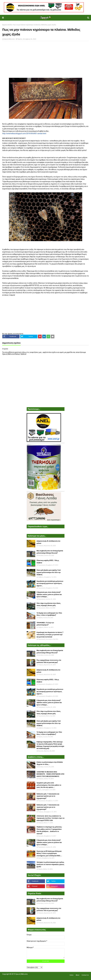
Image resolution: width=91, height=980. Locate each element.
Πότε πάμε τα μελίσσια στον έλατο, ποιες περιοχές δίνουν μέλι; (49, 604)
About (77, 975)
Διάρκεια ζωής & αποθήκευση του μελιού (48, 542)
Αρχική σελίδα (7, 25)
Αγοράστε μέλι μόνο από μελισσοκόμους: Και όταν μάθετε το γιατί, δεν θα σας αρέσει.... (49, 785)
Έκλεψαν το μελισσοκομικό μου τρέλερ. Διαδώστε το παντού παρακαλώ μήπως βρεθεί (51, 864)
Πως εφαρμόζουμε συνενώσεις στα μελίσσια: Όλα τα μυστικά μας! (49, 661)
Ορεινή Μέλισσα (9, 39)
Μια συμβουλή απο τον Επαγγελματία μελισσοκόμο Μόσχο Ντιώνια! (50, 552)
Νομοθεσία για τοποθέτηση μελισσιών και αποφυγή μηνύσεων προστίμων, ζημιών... (50, 583)
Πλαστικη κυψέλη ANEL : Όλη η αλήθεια (48, 562)
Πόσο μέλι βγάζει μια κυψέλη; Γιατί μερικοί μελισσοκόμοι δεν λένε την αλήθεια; (49, 572)
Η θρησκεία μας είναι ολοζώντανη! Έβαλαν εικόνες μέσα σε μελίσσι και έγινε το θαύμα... (49, 594)
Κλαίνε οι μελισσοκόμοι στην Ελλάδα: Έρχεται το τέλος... (50, 763)
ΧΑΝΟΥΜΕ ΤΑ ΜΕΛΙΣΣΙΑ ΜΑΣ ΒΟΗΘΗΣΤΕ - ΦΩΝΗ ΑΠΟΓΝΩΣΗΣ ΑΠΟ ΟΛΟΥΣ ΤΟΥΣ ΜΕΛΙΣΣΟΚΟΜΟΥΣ (50, 774)
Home (71, 975)
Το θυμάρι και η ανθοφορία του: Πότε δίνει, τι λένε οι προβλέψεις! (49, 614)
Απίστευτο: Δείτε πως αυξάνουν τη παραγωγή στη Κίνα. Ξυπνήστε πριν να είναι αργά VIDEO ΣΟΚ (51, 818)
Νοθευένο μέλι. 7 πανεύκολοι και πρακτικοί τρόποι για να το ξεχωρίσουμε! (48, 796)
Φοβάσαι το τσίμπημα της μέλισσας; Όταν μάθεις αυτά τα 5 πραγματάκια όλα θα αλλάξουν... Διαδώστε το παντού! (49, 830)
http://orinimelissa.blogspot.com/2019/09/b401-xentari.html (24, 134)
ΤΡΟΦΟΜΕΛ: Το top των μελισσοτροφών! (45, 624)
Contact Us (85, 975)
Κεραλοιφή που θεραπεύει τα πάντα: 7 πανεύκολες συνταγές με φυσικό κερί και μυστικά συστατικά (50, 635)
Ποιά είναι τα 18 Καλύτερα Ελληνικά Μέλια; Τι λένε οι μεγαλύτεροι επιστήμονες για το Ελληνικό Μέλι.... (49, 853)
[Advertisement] (45, 59)
